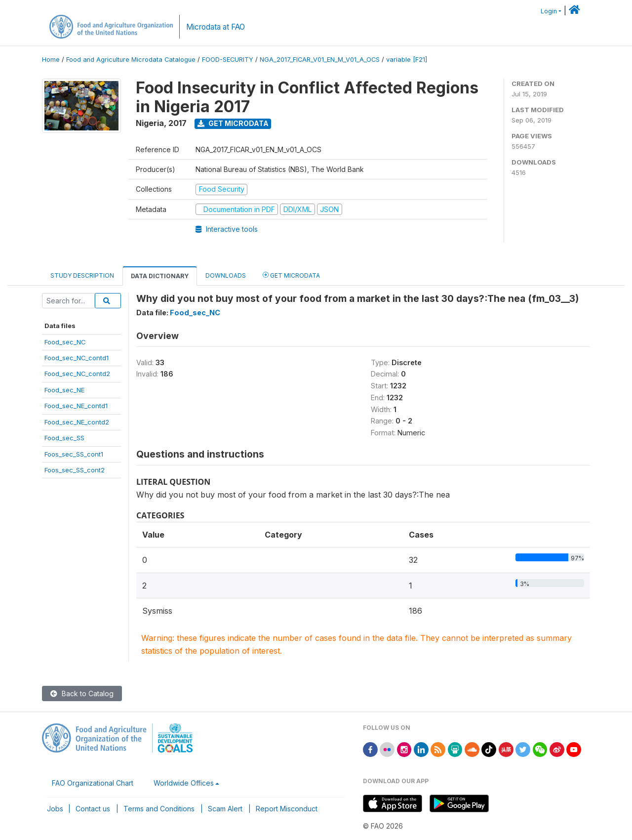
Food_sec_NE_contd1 (76, 406)
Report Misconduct (287, 809)
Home (51, 60)
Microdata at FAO (216, 27)
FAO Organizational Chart (93, 783)
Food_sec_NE (64, 390)
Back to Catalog (82, 693)
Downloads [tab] (226, 275)
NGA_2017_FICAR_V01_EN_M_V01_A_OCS (320, 60)
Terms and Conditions (159, 809)
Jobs (55, 809)
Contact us (93, 809)
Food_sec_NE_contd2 (77, 422)
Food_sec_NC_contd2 (77, 374)
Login (549, 11)
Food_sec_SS (64, 438)
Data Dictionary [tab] (160, 276)
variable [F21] (407, 60)
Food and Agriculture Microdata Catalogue (131, 60)
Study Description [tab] (82, 275)
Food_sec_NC (65, 342)
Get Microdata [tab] (291, 275)
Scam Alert (225, 809)
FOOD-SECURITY (228, 60)
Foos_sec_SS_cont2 (75, 470)
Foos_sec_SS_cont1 (74, 454)
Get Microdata (233, 123)
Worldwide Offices (184, 783)
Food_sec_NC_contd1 (77, 358)
